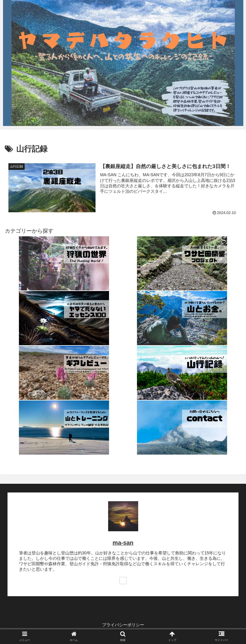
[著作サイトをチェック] (123, 581)
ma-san (123, 543)
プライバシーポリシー (123, 625)
